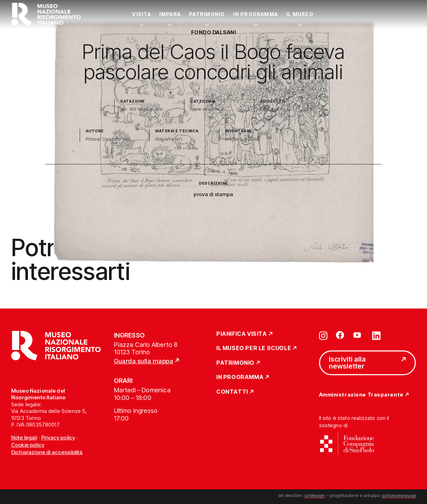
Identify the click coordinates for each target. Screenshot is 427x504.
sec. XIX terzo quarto (142, 109)
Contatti (232, 392)
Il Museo (300, 14)
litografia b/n (169, 139)
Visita (141, 14)
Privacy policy (58, 438)
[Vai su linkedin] (376, 335)
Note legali (24, 438)
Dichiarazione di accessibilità (47, 452)
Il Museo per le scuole (254, 348)
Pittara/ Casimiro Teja (108, 139)
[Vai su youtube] (358, 335)
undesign (315, 495)
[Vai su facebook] (340, 335)
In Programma (255, 14)
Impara (170, 14)
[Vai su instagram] (323, 335)
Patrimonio (207, 14)
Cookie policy (28, 445)
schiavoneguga (399, 495)
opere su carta (205, 109)
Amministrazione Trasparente (361, 395)
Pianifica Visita (242, 334)
